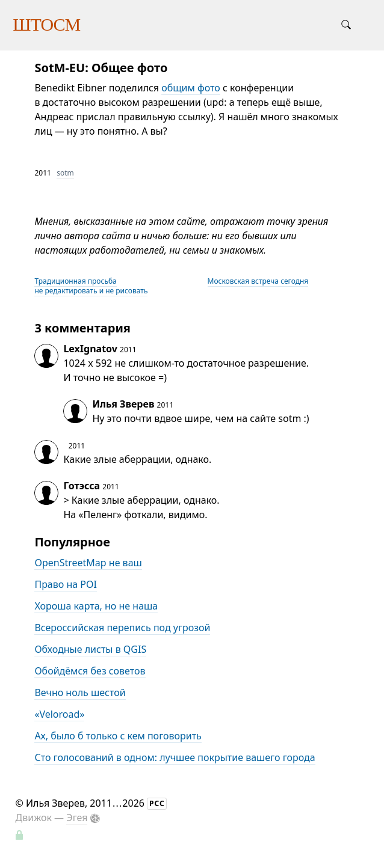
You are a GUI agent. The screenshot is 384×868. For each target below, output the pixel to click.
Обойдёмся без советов (90, 671)
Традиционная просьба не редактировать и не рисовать (91, 286)
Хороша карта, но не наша (96, 606)
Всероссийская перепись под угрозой (122, 628)
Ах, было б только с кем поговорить (118, 736)
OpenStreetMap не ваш (88, 563)
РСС (157, 803)
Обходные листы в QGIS (90, 649)
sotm (65, 173)
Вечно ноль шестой (80, 692)
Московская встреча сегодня (258, 281)
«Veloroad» (59, 714)
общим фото (191, 88)
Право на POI (66, 584)
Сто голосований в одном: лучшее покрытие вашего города (175, 757)
